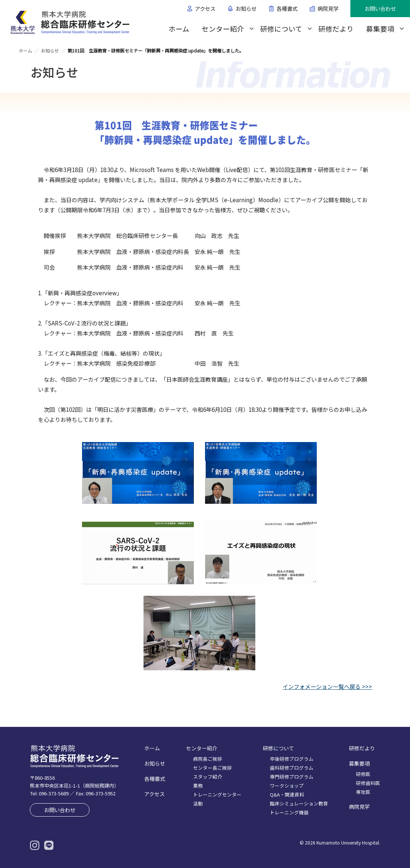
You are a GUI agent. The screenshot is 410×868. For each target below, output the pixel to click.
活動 (198, 803)
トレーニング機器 (289, 812)
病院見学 (328, 8)
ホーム (179, 28)
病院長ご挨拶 (208, 759)
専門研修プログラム (292, 777)
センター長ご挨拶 (212, 768)
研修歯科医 (368, 783)
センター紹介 (223, 28)
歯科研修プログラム (292, 768)
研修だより (336, 28)
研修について (281, 28)
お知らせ (246, 8)
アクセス (205, 8)
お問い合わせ (380, 8)
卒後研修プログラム (292, 759)
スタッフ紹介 (208, 777)
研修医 (363, 774)
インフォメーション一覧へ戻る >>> (327, 686)
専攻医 (363, 792)
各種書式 (287, 8)
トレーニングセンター (217, 794)
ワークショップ (287, 786)
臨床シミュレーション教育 (299, 803)
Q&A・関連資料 (287, 794)
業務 (198, 786)
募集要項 (380, 28)
